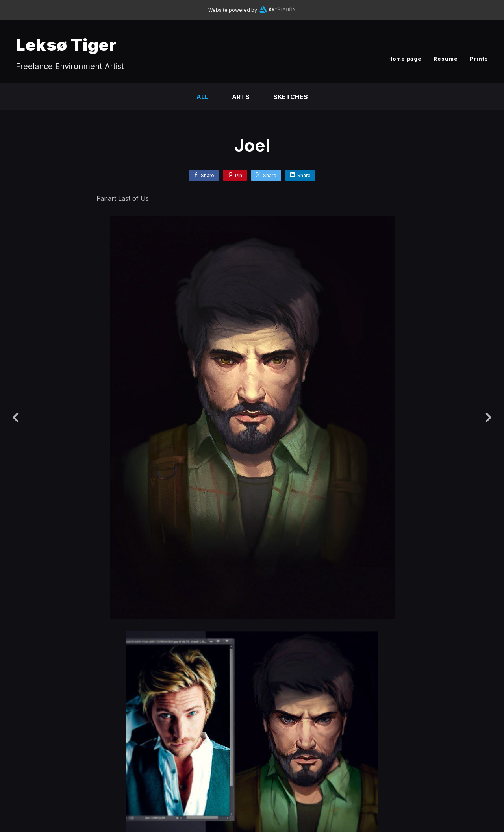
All (202, 97)
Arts (241, 97)
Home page (405, 59)
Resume (446, 59)
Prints (479, 59)
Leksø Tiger (66, 45)
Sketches (291, 97)
